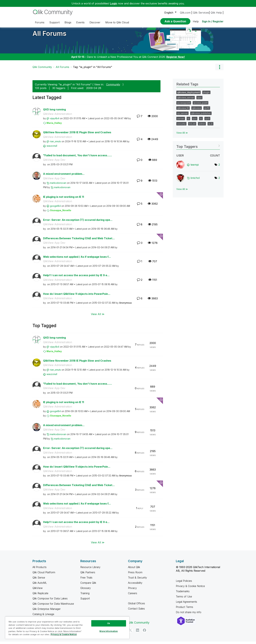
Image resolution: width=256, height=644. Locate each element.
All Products (40, 570)
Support (85, 601)
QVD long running (54, 112)
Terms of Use (184, 599)
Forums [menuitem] (40, 22)
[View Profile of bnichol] (195, 180)
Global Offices (136, 606)
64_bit (192, 126)
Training (85, 596)
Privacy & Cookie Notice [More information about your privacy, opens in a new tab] (64, 634)
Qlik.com (185, 13)
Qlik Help (216, 13)
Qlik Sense (39, 580)
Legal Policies (184, 583)
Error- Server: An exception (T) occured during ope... (78, 222)
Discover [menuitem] (95, 22)
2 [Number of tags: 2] (219, 167)
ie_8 (210, 126)
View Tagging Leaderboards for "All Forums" (198, 148)
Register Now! (176, 59)
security (181, 126)
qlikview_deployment (188, 95)
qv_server (182, 116)
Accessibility (135, 585)
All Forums (49, 36)
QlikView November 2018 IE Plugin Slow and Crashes (77, 135)
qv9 (207, 121)
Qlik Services (201, 13)
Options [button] (219, 69)
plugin (206, 95)
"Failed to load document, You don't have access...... (78, 158)
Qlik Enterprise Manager (47, 611)
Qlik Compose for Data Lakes (50, 601)
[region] (67, 628)
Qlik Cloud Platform (44, 575)
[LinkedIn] (137, 633)
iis (201, 121)
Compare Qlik (88, 585)
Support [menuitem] (54, 22)
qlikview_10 (183, 110)
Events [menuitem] (80, 22)
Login (114, 3)
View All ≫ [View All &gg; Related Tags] (182, 135)
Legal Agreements (186, 604)
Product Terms (184, 609)
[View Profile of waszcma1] (52, 148)
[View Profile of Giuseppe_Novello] (61, 213)
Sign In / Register (213, 21)
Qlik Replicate (40, 596)
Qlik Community (42, 69)
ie (188, 121)
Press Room (135, 575)
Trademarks (183, 594)
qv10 (207, 110)
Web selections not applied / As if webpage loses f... (77, 259)
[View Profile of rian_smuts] (55, 144)
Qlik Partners (88, 575)
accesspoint (184, 105)
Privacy (132, 590)
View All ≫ (98, 317)
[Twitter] (130, 633)
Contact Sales (136, 611)
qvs (195, 121)
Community (113, 87)
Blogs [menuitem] (68, 22)
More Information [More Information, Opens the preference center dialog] (109, 631)
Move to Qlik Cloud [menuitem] (117, 22)
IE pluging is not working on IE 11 (64, 199)
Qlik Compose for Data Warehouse (53, 606)
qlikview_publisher (201, 116)
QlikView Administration (58, 116)
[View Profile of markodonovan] (58, 185)
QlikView (38, 590)
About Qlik (134, 570)
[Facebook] (144, 633)
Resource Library (90, 570)
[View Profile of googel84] (55, 208)
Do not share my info (189, 615)
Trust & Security (137, 580)
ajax (199, 100)
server (181, 121)
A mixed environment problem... (64, 176)
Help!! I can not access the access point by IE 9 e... (76, 278)
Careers (133, 596)
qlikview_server (186, 100)
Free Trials (86, 580)
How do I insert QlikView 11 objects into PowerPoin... (77, 296)
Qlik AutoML (40, 585)
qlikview (197, 110)
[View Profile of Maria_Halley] (54, 125)
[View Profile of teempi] (195, 167)
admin (202, 126)
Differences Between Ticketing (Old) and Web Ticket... (79, 241)
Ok (109, 623)
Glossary (86, 590)
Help (196, 21)
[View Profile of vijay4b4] (55, 121)
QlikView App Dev (54, 162)
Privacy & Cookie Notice (190, 588)
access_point (200, 105)
